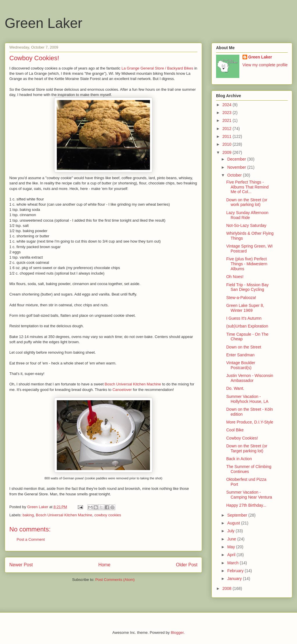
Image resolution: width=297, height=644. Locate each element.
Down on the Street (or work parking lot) (247, 202)
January (235, 579)
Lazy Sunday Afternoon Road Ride (247, 215)
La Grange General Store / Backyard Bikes (157, 68)
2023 (228, 113)
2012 (228, 129)
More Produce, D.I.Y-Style (250, 422)
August (234, 523)
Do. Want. (235, 388)
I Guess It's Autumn (244, 318)
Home (105, 565)
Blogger (177, 633)
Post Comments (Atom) (115, 580)
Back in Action (239, 459)
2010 (228, 144)
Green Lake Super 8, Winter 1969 (245, 308)
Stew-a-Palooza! (241, 298)
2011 (228, 136)
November (237, 167)
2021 (228, 120)
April (232, 555)
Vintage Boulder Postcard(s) (241, 365)
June (232, 539)
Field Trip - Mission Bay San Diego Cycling (247, 287)
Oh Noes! (235, 277)
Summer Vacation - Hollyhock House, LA (247, 399)
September (238, 515)
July (231, 531)
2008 (228, 588)
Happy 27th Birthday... (246, 505)
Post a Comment (31, 539)
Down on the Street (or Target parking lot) (247, 448)
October (235, 175)
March (233, 563)
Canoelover (122, 390)
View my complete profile (265, 65)
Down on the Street (244, 347)
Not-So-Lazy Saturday (246, 225)
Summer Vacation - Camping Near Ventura (249, 495)
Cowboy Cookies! (242, 438)
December (237, 159)
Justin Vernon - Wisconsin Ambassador (250, 378)
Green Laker (44, 23)
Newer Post (21, 565)
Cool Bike (235, 430)
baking (28, 515)
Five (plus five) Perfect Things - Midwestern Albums (247, 264)
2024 (228, 105)
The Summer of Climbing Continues (249, 469)
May (231, 547)
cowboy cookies (108, 515)
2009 (228, 152)
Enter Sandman (240, 355)
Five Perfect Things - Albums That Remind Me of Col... (247, 187)
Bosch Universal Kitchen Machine (133, 384)
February (236, 571)
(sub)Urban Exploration (247, 326)
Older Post (187, 565)
